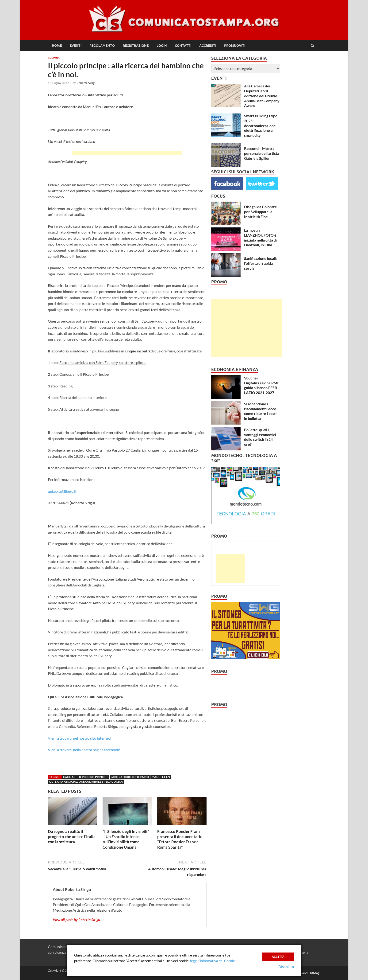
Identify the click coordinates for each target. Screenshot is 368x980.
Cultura (54, 58)
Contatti (183, 46)
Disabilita (286, 966)
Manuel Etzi (161, 777)
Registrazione (136, 46)
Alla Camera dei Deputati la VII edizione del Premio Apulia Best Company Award (262, 96)
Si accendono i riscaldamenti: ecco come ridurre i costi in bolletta (260, 411)
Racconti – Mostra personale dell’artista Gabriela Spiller (262, 153)
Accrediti (208, 46)
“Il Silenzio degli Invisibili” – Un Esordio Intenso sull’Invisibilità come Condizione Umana (126, 839)
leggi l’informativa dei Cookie (213, 961)
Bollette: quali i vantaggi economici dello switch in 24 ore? (260, 437)
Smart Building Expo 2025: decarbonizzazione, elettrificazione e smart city (261, 125)
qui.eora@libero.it (62, 491)
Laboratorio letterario (130, 777)
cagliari (70, 777)
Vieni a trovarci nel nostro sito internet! (80, 738)
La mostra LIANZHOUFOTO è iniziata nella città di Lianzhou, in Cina (260, 237)
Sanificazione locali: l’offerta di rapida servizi (260, 263)
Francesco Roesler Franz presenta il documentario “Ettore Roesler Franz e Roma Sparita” (180, 839)
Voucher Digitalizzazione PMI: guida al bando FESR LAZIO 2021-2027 (262, 385)
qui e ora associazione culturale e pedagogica (86, 782)
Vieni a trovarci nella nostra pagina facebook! (84, 750)
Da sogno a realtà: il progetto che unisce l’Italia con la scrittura (72, 837)
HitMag (314, 973)
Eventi (76, 46)
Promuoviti (235, 46)
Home (57, 46)
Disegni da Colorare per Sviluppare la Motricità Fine (261, 212)
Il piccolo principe (94, 777)
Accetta (278, 957)
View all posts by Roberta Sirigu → (79, 919)
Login (162, 46)
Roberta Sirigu (86, 83)
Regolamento (102, 46)
